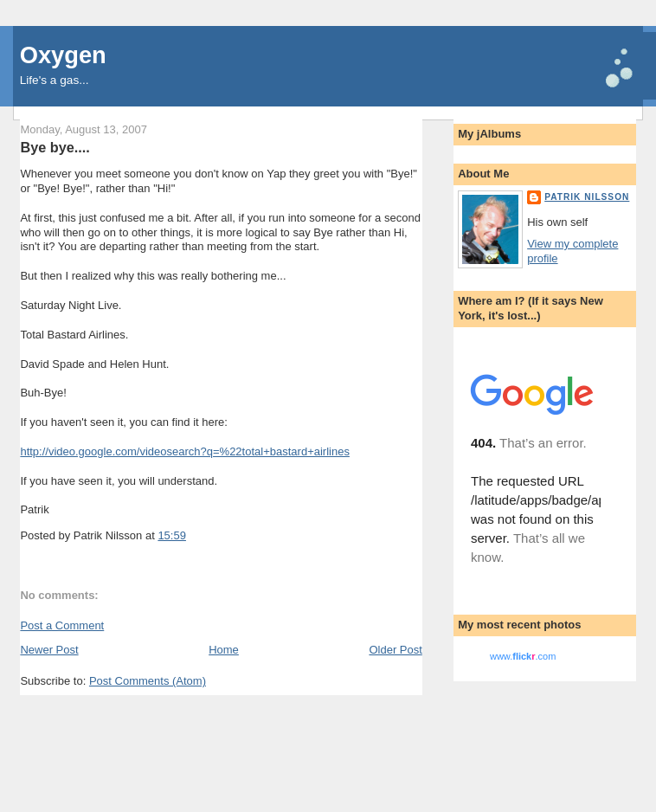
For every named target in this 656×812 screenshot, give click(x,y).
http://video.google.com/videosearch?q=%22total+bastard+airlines (185, 451)
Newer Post (49, 650)
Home (224, 650)
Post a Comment (62, 625)
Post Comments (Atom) (148, 681)
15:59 (172, 535)
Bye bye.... (55, 147)
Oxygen (63, 55)
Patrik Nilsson (587, 197)
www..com (523, 656)
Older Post (395, 650)
